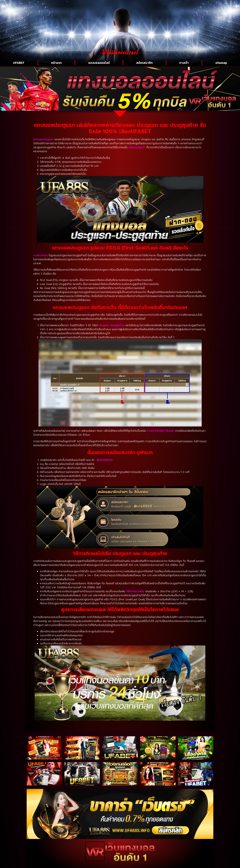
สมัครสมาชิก (144, 63)
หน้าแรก (56, 63)
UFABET (19, 63)
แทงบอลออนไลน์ (99, 63)
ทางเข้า (184, 63)
